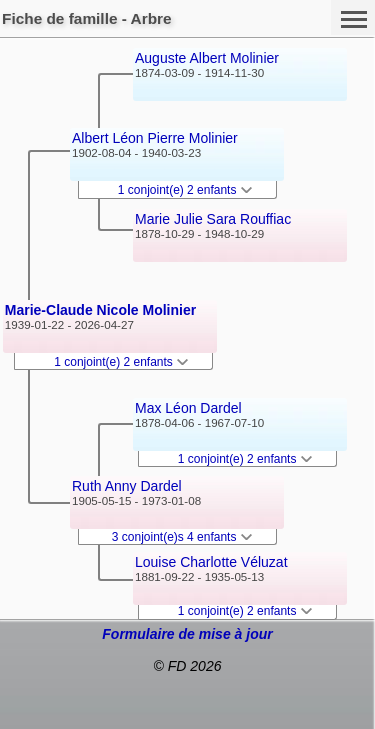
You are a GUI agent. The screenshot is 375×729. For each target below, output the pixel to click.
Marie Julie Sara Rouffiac (213, 219)
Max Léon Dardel (188, 408)
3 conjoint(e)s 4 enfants (182, 537)
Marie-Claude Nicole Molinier (100, 310)
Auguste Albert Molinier (207, 58)
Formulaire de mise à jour (187, 634)
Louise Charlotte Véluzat (211, 562)
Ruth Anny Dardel (127, 486)
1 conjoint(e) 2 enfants (121, 362)
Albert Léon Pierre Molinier (155, 138)
